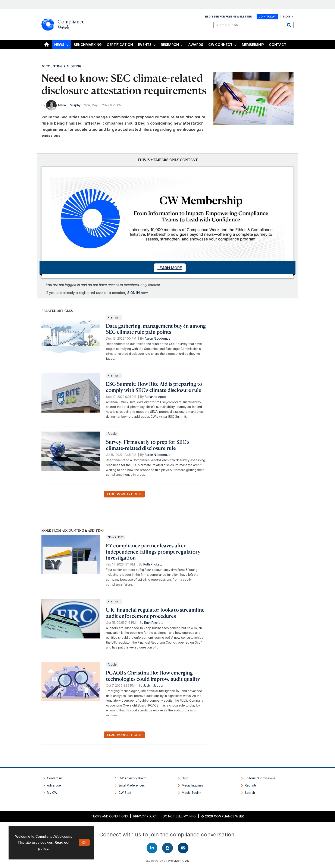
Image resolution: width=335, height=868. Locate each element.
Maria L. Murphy (69, 105)
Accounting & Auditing (61, 66)
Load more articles (124, 494)
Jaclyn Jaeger (153, 686)
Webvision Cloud (179, 861)
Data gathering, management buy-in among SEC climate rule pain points (156, 329)
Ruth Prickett (153, 564)
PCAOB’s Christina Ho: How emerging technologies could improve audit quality (153, 676)
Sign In (288, 17)
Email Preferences (132, 785)
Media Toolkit (192, 793)
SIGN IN (134, 293)
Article (112, 434)
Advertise (54, 785)
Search (289, 25)
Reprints (251, 785)
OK (84, 843)
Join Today (267, 17)
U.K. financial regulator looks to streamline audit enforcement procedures (155, 613)
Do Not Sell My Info (179, 816)
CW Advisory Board (133, 778)
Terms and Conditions (109, 816)
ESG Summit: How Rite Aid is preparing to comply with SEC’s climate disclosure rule (154, 387)
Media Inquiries (193, 785)
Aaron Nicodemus (157, 338)
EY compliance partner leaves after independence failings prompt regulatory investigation (153, 552)
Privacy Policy (145, 816)
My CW (52, 793)
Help (185, 778)
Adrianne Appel (156, 397)
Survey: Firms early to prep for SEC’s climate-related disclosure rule (148, 445)
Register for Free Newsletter (228, 17)
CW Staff (125, 793)
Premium (114, 317)
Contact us (55, 778)
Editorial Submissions (260, 778)
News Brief (116, 537)
